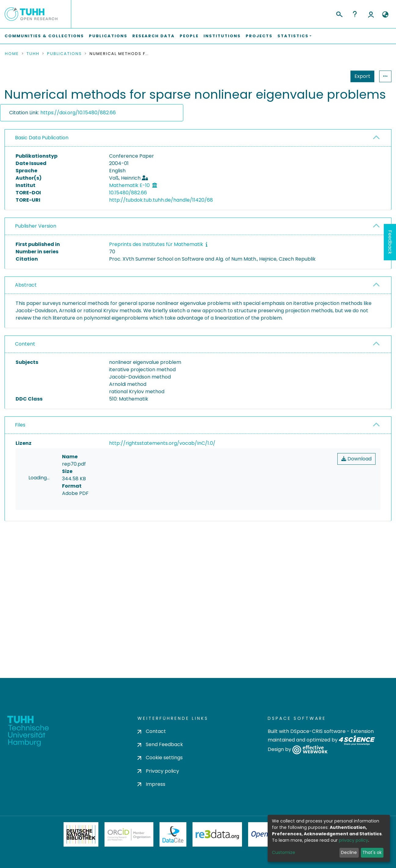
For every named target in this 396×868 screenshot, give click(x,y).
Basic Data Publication (42, 138)
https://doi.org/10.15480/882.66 (78, 113)
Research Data (154, 36)
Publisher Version (36, 226)
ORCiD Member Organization (129, 834)
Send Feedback (160, 744)
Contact (152, 731)
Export (332, 76)
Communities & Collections (44, 36)
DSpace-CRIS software (318, 731)
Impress (151, 784)
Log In (371, 14)
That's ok (372, 852)
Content (25, 344)
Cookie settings (160, 758)
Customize (284, 852)
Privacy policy (158, 771)
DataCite (173, 834)
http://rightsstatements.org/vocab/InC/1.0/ (162, 443)
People (189, 36)
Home (12, 54)
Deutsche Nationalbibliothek (81, 834)
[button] (385, 15)
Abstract (26, 285)
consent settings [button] (27, 581)
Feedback (390, 242)
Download (356, 459)
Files (20, 425)
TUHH (33, 54)
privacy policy (354, 840)
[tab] (198, 138)
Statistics (361, 76)
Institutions (222, 36)
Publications (108, 36)
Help (355, 14)
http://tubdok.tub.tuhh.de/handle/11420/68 (161, 200)
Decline (349, 852)
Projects (259, 36)
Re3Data (217, 834)
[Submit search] (339, 13)
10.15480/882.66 (128, 193)
